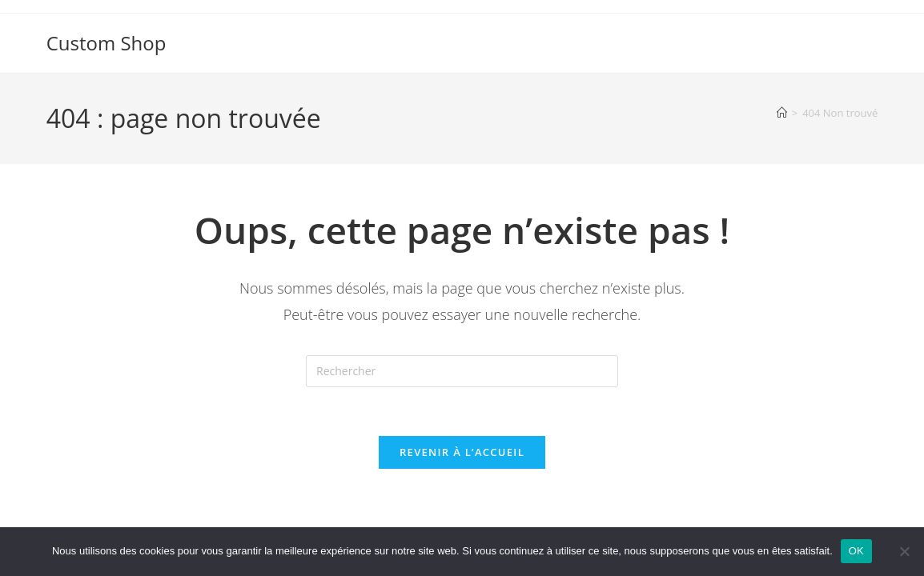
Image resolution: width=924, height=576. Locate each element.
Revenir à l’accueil (462, 452)
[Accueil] (782, 113)
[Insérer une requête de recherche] (462, 371)
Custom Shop (106, 43)
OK (856, 551)
